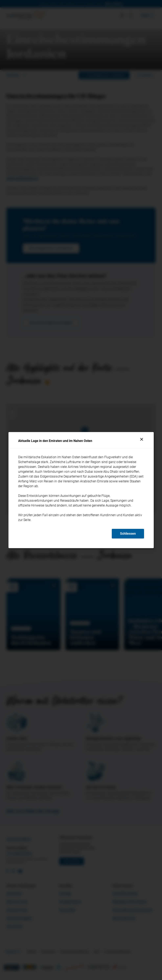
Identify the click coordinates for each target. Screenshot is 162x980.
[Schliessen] (142, 439)
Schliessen (128, 534)
